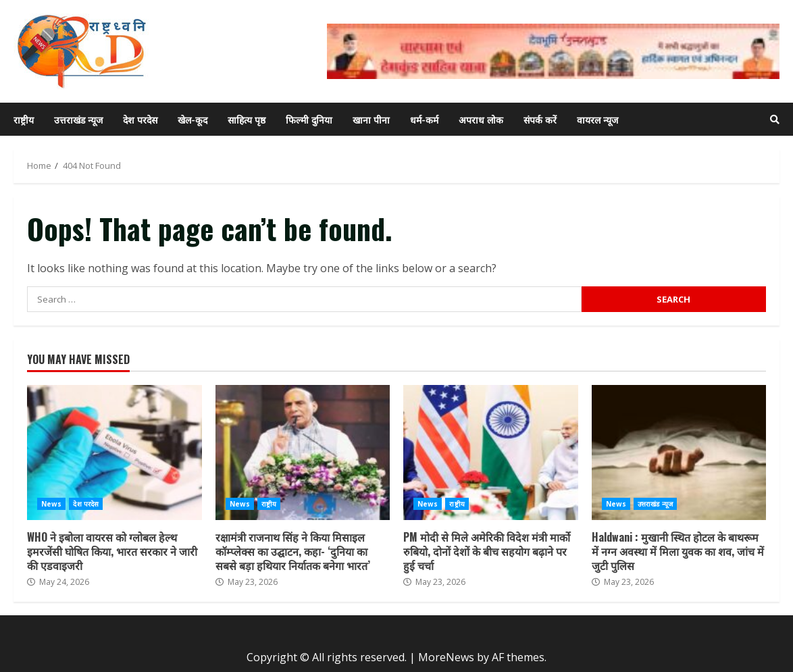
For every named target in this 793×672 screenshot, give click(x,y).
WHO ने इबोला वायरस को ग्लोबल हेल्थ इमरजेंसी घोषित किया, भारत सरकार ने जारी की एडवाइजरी (114, 453)
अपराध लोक (481, 119)
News (51, 504)
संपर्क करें (540, 119)
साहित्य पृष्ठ (247, 119)
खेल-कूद (193, 119)
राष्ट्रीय (24, 119)
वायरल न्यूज (597, 119)
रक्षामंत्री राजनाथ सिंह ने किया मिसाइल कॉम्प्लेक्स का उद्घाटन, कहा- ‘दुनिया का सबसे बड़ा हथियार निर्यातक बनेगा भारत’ (303, 453)
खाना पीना (371, 119)
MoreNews (446, 657)
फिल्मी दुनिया (309, 119)
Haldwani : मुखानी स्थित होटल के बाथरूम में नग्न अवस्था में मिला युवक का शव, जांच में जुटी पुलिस (679, 453)
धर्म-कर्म (424, 119)
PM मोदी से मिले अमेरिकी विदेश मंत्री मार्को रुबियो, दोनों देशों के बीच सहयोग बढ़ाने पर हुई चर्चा (491, 453)
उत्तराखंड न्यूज (78, 119)
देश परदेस (140, 119)
